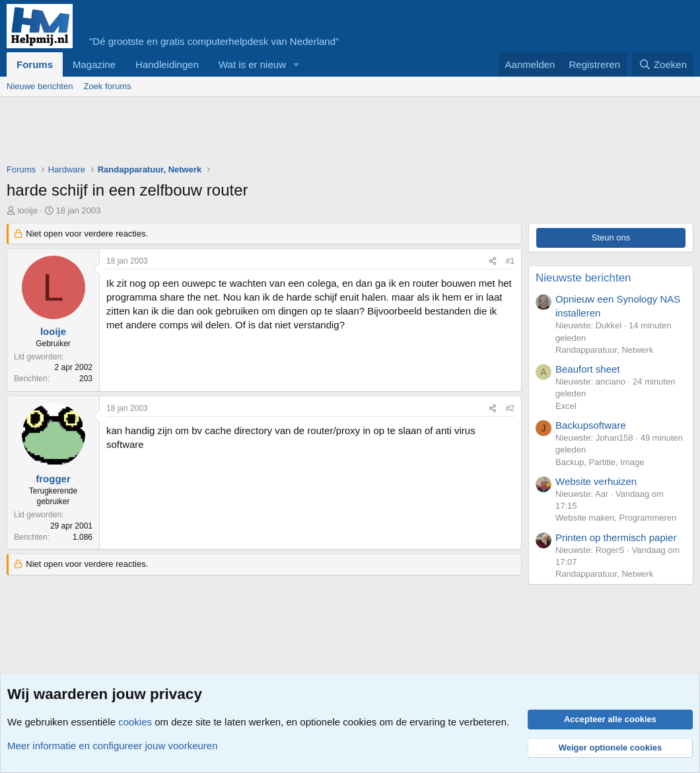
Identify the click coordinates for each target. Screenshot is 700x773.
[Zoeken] (663, 64)
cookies (135, 722)
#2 (510, 408)
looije (28, 210)
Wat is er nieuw (252, 64)
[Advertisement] (247, 133)
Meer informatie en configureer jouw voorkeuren (113, 746)
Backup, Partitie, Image (600, 462)
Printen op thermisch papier (616, 537)
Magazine (94, 64)
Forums (35, 64)
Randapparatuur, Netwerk (604, 350)
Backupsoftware (591, 425)
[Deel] (493, 261)
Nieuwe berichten (40, 86)
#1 (510, 261)
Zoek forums (107, 86)
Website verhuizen (596, 481)
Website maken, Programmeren (616, 518)
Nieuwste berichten (583, 278)
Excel (566, 406)
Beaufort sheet (588, 369)
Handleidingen (167, 64)
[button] (297, 64)
